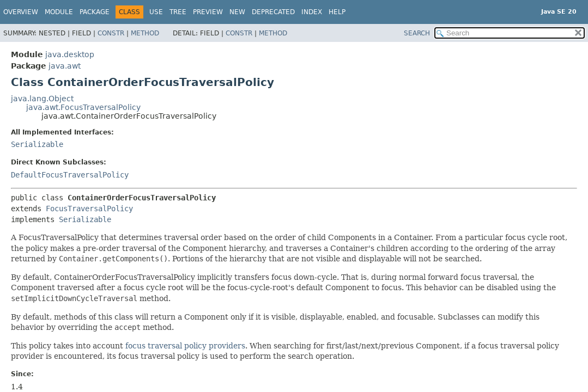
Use (156, 12)
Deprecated (273, 12)
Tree (178, 12)
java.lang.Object (42, 99)
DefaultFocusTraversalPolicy (70, 175)
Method (145, 33)
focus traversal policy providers (185, 346)
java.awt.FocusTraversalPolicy (83, 107)
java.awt (65, 66)
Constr (111, 33)
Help (337, 12)
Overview (21, 12)
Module (59, 12)
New (237, 12)
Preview (208, 12)
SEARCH (417, 33)
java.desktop (70, 54)
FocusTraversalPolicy (89, 209)
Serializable (37, 144)
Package (95, 12)
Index (312, 12)
